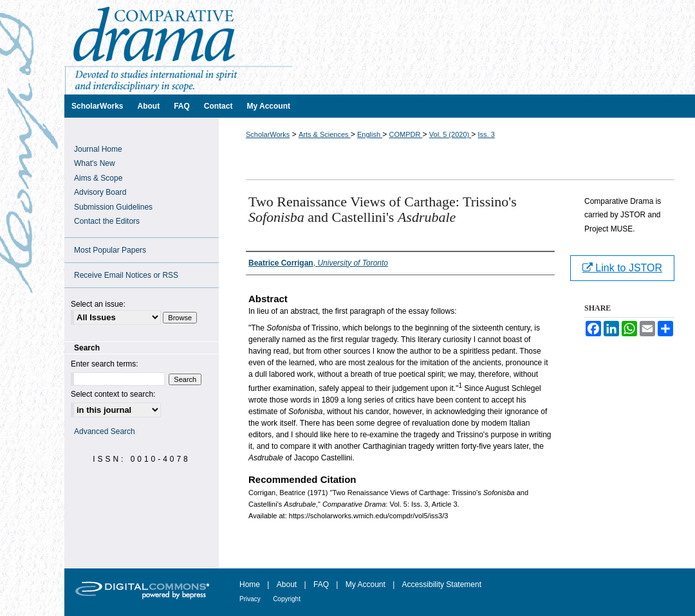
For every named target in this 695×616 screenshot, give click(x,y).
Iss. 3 (486, 134)
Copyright (287, 599)
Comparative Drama (380, 47)
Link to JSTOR (622, 268)
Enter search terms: (105, 364)
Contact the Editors (107, 221)
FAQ (321, 584)
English (370, 134)
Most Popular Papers (110, 250)
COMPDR (405, 134)
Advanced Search (105, 431)
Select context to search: (113, 394)
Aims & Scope (98, 178)
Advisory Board (100, 192)
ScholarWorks (268, 134)
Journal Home (98, 149)
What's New (95, 163)
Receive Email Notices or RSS (126, 275)
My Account (366, 584)
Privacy (250, 599)
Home (250, 584)
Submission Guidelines (113, 207)
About (287, 584)
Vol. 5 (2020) (450, 134)
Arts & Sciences (325, 134)
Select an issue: (98, 304)
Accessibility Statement (442, 584)
